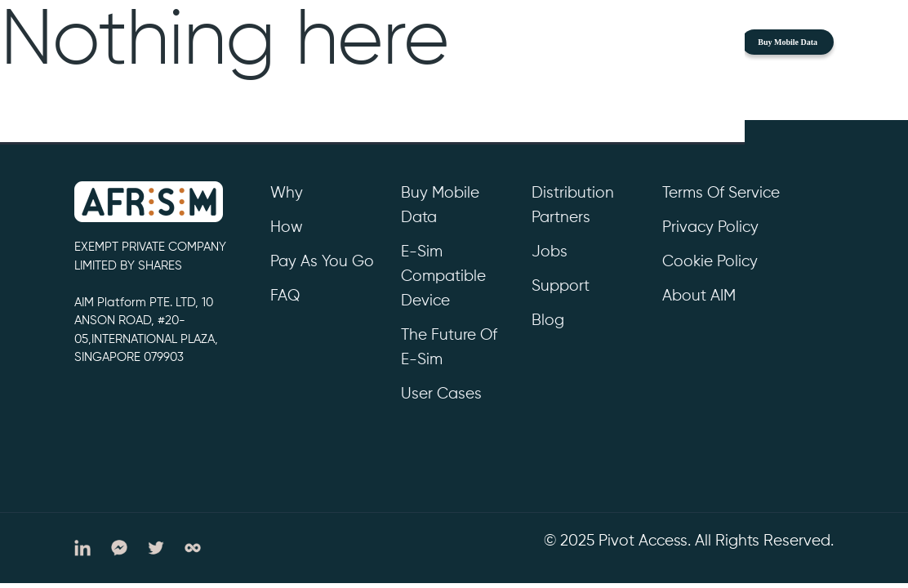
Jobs (550, 252)
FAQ (285, 296)
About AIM (699, 296)
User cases (441, 394)
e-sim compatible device (443, 276)
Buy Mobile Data (788, 42)
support (561, 286)
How (287, 227)
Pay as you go (322, 262)
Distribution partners (573, 205)
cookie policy (710, 262)
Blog (548, 321)
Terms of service (721, 193)
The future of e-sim (449, 347)
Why (287, 193)
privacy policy (710, 227)
